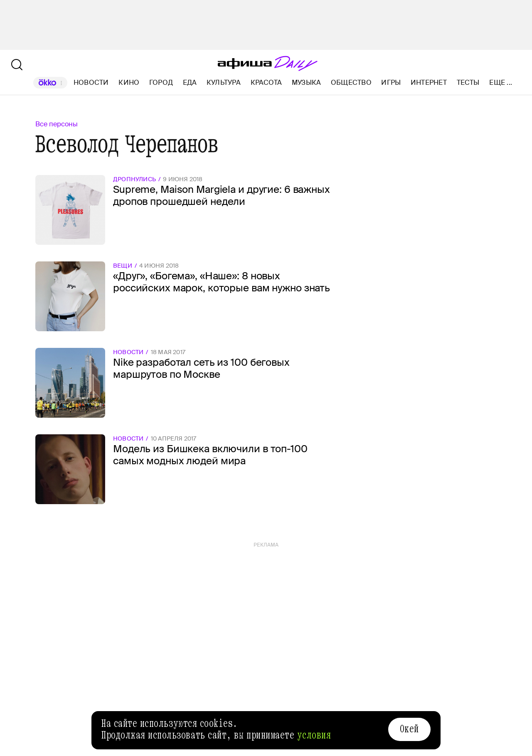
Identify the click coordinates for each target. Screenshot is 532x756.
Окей (409, 729)
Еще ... (501, 83)
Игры (391, 82)
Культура (224, 82)
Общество (351, 82)
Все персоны (57, 124)
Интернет (429, 82)
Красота (266, 82)
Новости (91, 82)
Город (161, 82)
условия (314, 735)
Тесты (468, 82)
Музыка (306, 82)
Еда (190, 82)
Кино (129, 82)
